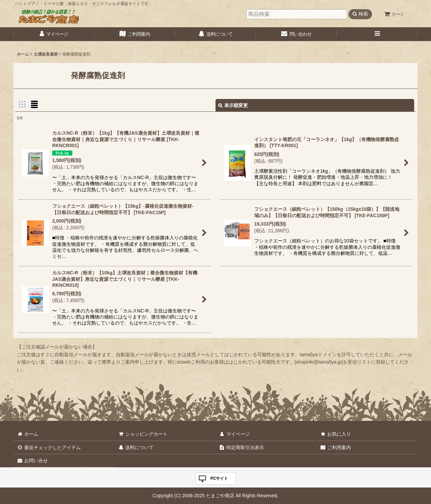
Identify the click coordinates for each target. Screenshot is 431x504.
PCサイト (219, 478)
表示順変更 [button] (233, 105)
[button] (377, 34)
